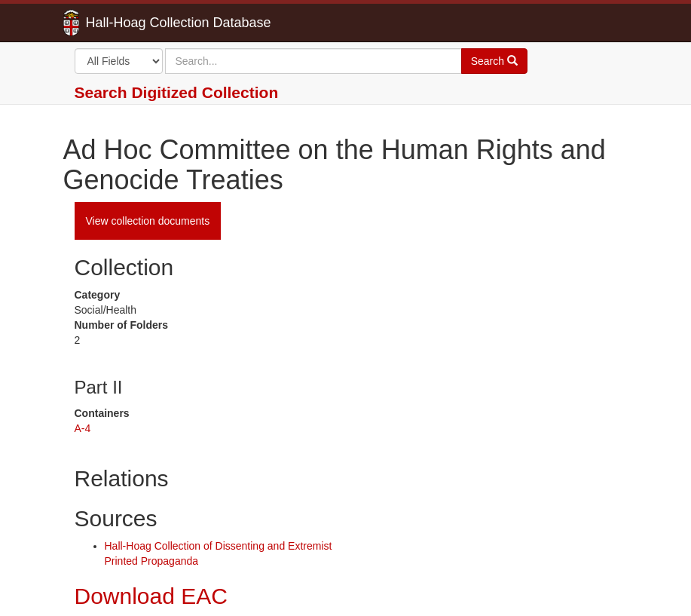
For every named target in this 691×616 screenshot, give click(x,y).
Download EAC (151, 596)
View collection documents (148, 221)
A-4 (83, 428)
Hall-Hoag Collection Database (131, 23)
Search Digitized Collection (177, 92)
